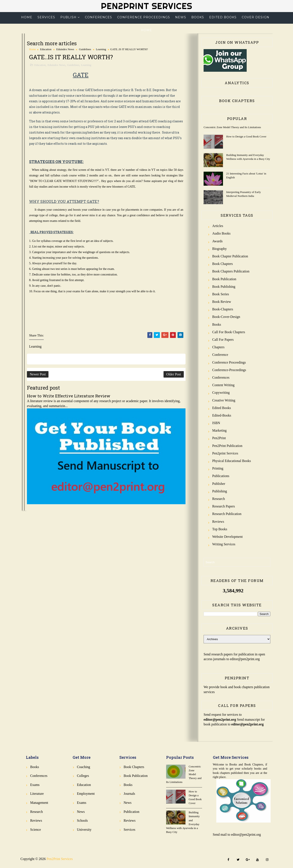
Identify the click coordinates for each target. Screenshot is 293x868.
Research (219, 499)
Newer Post (38, 374)
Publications (221, 476)
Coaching (83, 767)
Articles (218, 226)
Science (36, 830)
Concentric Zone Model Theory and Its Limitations (232, 127)
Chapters (218, 347)
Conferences (98, 17)
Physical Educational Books (232, 461)
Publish (68, 17)
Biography (220, 249)
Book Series (221, 294)
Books (198, 17)
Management (39, 803)
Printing (218, 468)
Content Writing (223, 385)
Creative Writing (224, 400)
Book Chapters (223, 264)
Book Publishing (224, 287)
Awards (217, 241)
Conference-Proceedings (229, 370)
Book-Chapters (223, 309)
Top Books (220, 529)
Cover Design (256, 17)
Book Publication (224, 279)
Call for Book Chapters (229, 332)
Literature (37, 794)
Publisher (219, 484)
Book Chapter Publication (230, 256)
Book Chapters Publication (231, 271)
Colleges (83, 776)
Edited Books (223, 17)
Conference (220, 355)
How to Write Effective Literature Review (69, 396)
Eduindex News (65, 49)
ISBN (216, 423)
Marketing (219, 430)
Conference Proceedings (144, 17)
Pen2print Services (225, 453)
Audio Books (221, 233)
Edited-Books (222, 415)
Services (46, 17)
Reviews (218, 522)
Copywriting (221, 393)
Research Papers (224, 506)
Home (27, 17)
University (84, 830)
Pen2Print (219, 438)
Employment (86, 794)
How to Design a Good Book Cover (246, 136)
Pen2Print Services (146, 6)
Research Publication (227, 514)
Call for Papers (223, 340)
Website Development (227, 537)
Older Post (174, 374)
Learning (101, 49)
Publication (132, 812)
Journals (129, 794)
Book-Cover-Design (226, 317)
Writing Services (224, 544)
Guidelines (85, 49)
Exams (35, 785)
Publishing (220, 491)
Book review (222, 302)
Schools (82, 821)
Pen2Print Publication (227, 446)
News (181, 17)
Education (46, 49)
